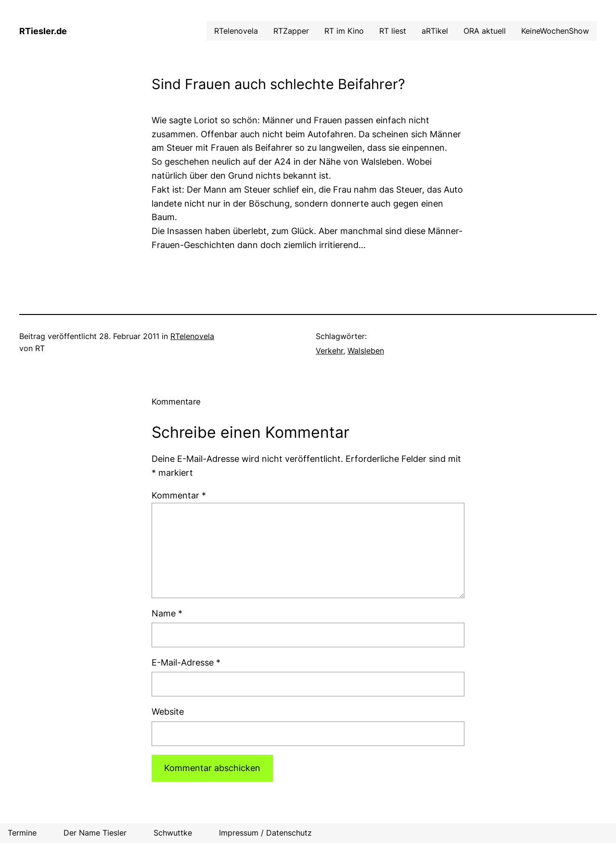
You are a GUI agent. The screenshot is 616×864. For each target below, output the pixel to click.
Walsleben (366, 351)
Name (167, 613)
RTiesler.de (43, 31)
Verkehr (329, 351)
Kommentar (179, 495)
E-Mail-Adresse (186, 662)
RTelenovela (192, 336)
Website (168, 712)
